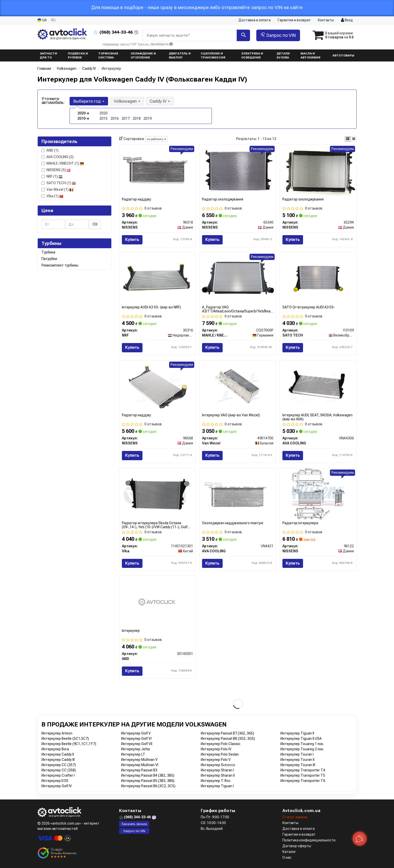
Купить (132, 240)
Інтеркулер (131, 631)
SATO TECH (59, 183)
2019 (147, 118)
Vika (52, 196)
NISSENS (56, 170)
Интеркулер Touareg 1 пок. (302, 744)
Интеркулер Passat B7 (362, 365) (227, 733)
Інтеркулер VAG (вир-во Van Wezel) (231, 415)
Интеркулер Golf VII (137, 744)
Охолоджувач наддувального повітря (233, 523)
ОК (95, 224)
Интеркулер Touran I (297, 754)
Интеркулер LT (133, 754)
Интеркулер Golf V (136, 733)
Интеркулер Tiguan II (297, 733)
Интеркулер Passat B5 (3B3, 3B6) (148, 781)
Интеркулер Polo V (216, 760)
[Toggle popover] (360, 839)
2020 (104, 113)
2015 (104, 118)
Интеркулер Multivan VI (140, 765)
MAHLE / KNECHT (63, 163)
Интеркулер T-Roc (216, 781)
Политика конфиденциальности (309, 840)
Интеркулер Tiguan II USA (301, 739)
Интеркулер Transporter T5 (303, 775)
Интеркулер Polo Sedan (220, 754)
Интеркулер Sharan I (217, 770)
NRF (52, 176)
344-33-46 (114, 32)
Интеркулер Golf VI (136, 739)
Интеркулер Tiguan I (217, 786)
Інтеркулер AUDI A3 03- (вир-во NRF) (151, 307)
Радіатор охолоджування (223, 199)
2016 (115, 118)
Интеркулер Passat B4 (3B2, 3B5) (148, 775)
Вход (347, 20)
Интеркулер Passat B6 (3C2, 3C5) (148, 786)
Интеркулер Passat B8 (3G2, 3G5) (228, 739)
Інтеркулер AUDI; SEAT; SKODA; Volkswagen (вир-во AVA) (317, 417)
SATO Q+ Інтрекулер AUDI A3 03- (309, 307)
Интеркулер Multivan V (139, 760)
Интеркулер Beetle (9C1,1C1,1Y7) (69, 744)
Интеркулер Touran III (298, 765)
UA (42, 20)
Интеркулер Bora (55, 749)
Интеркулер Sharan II (218, 775)
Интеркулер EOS (55, 781)
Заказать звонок (134, 824)
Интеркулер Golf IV (57, 786)
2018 (137, 118)
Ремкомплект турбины (60, 265)
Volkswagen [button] (127, 101)
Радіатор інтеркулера (300, 523)
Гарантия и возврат (294, 20)
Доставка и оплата (255, 20)
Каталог (289, 852)
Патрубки (49, 259)
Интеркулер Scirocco (218, 765)
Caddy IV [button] (160, 101)
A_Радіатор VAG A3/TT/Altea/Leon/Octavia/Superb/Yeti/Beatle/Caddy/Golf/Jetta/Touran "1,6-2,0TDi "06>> (238, 309)
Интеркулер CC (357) (59, 765)
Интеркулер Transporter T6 (303, 781)
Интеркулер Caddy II (58, 754)
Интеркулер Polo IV (216, 749)
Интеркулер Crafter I (58, 775)
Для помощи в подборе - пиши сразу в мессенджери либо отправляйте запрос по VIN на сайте (197, 7)
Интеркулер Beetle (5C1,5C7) (65, 739)
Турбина (48, 252)
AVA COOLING (58, 157)
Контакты (326, 20)
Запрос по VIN (278, 35)
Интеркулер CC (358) (59, 770)
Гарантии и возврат (299, 834)
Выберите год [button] (89, 101)
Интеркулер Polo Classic (221, 744)
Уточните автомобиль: (53, 101)
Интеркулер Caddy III (58, 760)
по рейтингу (156, 139)
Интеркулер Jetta (135, 749)
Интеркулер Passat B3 (139, 770)
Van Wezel (57, 189)
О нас (287, 857)
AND (50, 150)
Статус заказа (295, 817)
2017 (126, 118)
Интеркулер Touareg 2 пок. (302, 749)
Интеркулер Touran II (297, 760)
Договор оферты (297, 846)
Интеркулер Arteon (57, 733)
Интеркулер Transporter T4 (303, 770)
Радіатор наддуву (136, 199)
